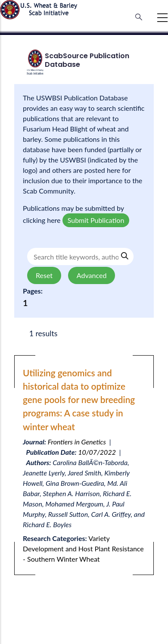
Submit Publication (96, 220)
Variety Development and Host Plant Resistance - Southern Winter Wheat (83, 549)
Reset (44, 275)
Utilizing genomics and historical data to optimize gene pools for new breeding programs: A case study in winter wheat (79, 400)
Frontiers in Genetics (77, 442)
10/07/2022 (97, 452)
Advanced (92, 275)
